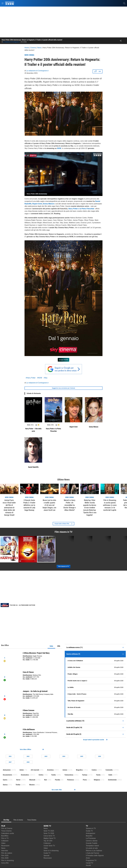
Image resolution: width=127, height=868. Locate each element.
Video (3, 843)
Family (54, 775)
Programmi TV (91, 860)
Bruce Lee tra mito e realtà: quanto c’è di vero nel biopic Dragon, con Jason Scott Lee (49, 505)
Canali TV (89, 863)
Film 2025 (5, 856)
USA (59, 646)
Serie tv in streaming (51, 851)
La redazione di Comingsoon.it (11, 42)
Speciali (46, 856)
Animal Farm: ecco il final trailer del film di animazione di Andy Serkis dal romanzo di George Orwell (9, 508)
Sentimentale (112, 780)
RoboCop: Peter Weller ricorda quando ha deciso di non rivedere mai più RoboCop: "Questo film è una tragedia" (90, 508)
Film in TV (5, 838)
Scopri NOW (64, 360)
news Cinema (9, 497)
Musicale (32, 780)
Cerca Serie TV (49, 836)
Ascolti (88, 865)
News (3, 848)
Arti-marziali (35, 770)
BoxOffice (5, 836)
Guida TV (47, 853)
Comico (94, 770)
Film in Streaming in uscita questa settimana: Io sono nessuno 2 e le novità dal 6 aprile (110, 505)
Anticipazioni (90, 833)
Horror (18, 780)
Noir (46, 780)
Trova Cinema (6, 831)
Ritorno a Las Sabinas (94, 851)
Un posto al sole (92, 848)
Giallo (110, 775)
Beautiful (89, 836)
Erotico (41, 775)
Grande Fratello (92, 843)
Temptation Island (92, 846)
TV (87, 826)
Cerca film (5, 863)
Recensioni (5, 846)
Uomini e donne (92, 841)
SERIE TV (47, 826)
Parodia (57, 780)
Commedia (109, 770)
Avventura (50, 770)
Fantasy (85, 775)
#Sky (46, 378)
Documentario (7, 775)
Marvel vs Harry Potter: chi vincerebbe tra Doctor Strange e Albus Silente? (70, 505)
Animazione (7, 770)
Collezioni (5, 841)
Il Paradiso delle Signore (95, 856)
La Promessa (91, 838)
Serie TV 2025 (49, 831)
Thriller (18, 785)
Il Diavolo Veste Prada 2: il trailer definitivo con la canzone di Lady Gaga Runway (29, 505)
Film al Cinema (7, 828)
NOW (59, 148)
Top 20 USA (48, 841)
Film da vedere (7, 853)
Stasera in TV (91, 828)
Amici (88, 858)
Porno (85, 780)
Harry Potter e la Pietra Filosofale (81, 209)
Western (32, 785)
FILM (3, 826)
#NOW (40, 378)
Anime (22, 770)
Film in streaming (7, 860)
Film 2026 (5, 858)
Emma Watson (49, 204)
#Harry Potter (31, 378)
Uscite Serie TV (49, 846)
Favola (98, 775)
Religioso (97, 780)
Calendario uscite (8, 833)
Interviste (5, 851)
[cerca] (124, 3)
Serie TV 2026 (49, 833)
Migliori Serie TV (50, 838)
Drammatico (25, 775)
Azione (65, 770)
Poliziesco (70, 780)
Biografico (79, 770)
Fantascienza (69, 775)
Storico (5, 785)
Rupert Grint (37, 204)
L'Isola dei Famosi (92, 853)
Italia (51, 646)
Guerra (5, 780)
